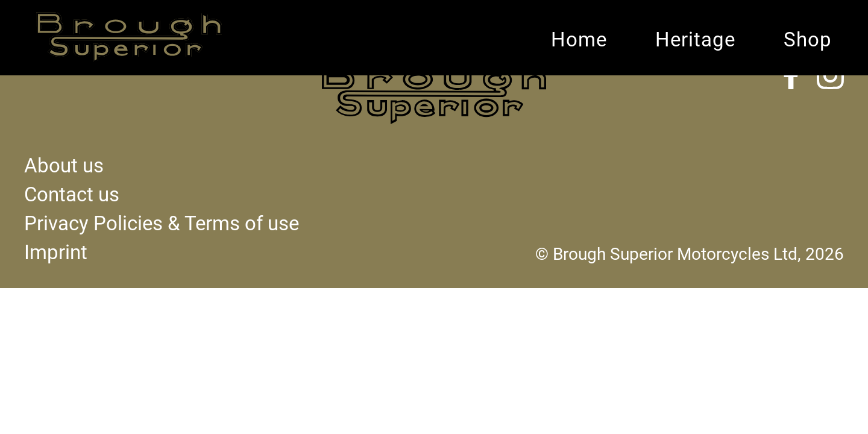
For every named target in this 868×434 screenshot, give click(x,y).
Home (579, 40)
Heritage (695, 40)
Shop (808, 40)
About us (64, 166)
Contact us (72, 195)
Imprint (56, 253)
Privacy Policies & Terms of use (162, 224)
